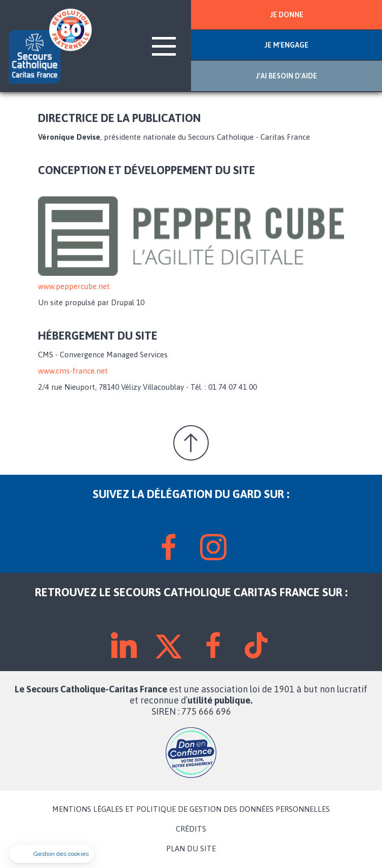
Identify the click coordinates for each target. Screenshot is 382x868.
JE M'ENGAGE (286, 45)
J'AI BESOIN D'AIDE (286, 76)
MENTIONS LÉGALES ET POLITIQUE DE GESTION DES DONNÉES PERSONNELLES (191, 809)
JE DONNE (287, 15)
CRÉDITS (191, 829)
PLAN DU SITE (191, 849)
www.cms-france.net (73, 371)
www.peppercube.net (74, 286)
